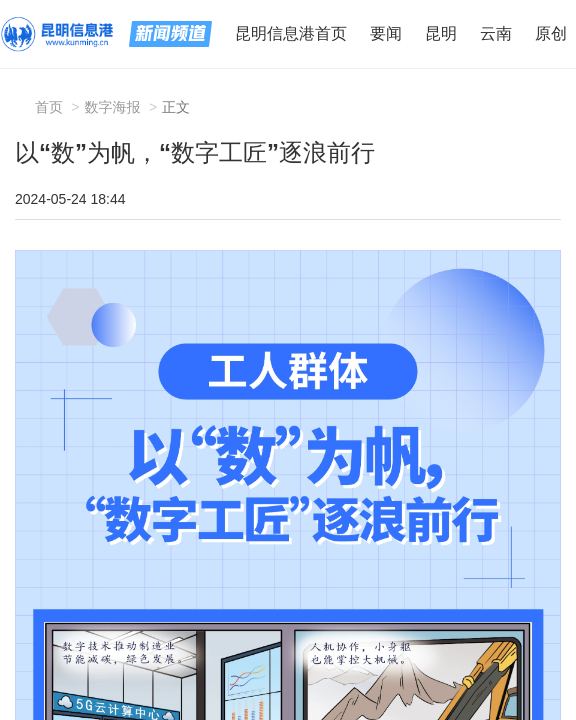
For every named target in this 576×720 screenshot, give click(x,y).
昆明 (441, 33)
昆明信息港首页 (291, 33)
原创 (551, 33)
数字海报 (113, 107)
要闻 (386, 33)
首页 (49, 107)
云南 (496, 33)
